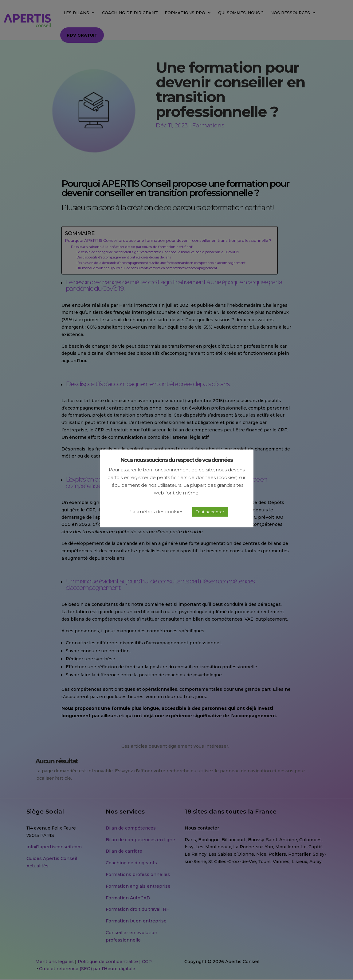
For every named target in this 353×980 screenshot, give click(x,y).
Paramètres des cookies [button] (156, 512)
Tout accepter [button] (210, 512)
